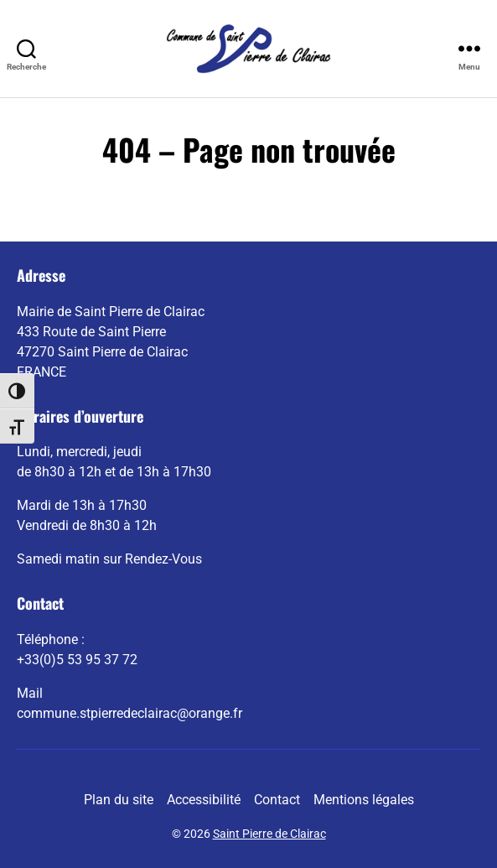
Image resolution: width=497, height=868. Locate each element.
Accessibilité (204, 800)
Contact (277, 800)
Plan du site (119, 800)
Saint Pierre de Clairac (269, 834)
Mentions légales (364, 800)
